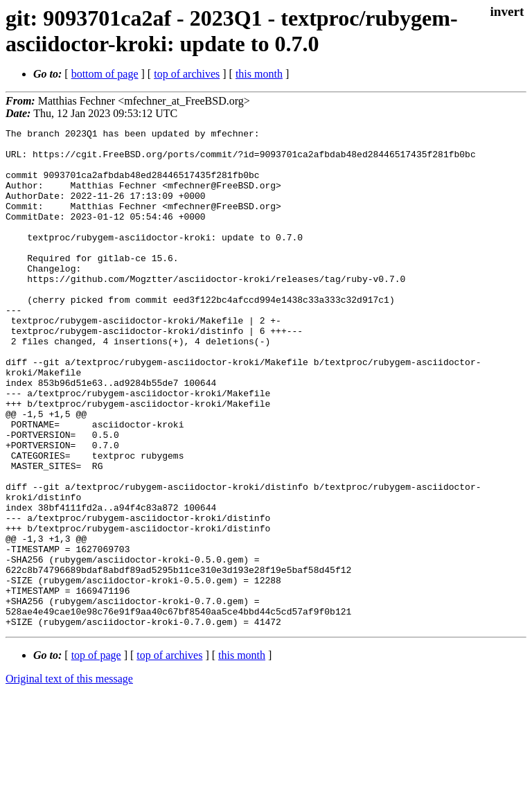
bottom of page (105, 74)
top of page (96, 755)
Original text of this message (69, 778)
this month (259, 74)
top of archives (187, 74)
